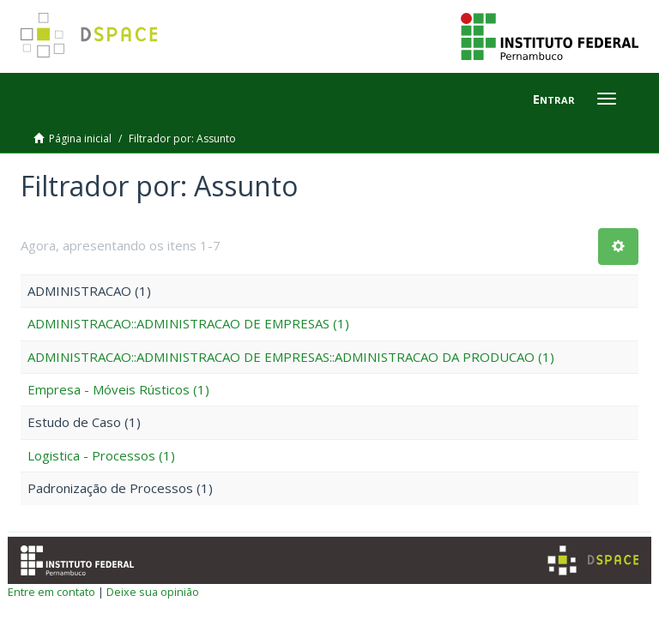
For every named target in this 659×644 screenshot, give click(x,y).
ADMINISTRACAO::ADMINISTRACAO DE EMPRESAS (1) (188, 323)
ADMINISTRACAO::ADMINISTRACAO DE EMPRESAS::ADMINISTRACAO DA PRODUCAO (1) (291, 357)
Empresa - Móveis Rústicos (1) (118, 389)
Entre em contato (51, 592)
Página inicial (80, 138)
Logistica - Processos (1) (101, 455)
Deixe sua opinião (153, 592)
